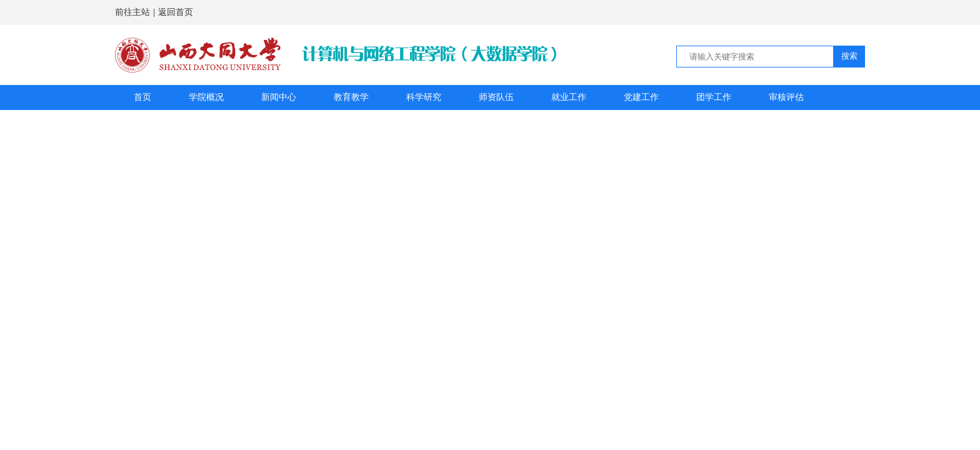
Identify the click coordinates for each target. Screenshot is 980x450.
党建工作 (641, 97)
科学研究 (424, 97)
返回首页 (176, 12)
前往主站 (132, 12)
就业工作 (569, 97)
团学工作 (714, 97)
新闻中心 (279, 97)
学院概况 (206, 97)
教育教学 (351, 97)
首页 (142, 97)
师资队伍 (496, 97)
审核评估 (786, 97)
